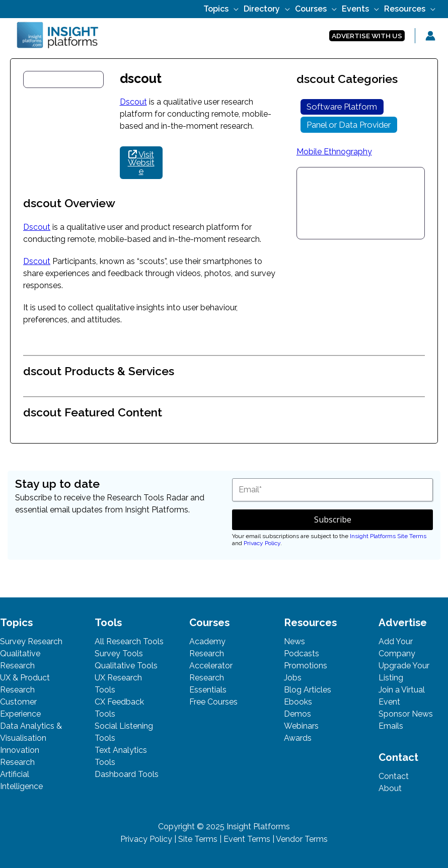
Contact (394, 776)
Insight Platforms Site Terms (388, 536)
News (294, 641)
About (390, 788)
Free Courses (213, 702)
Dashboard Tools (127, 774)
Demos (297, 714)
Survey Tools (119, 654)
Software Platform (342, 107)
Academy (207, 641)
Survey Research (31, 641)
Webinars (301, 726)
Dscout (133, 102)
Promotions (306, 666)
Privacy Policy (262, 543)
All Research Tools (129, 641)
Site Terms (198, 839)
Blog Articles (308, 690)
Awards (298, 738)
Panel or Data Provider (349, 125)
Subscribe (333, 519)
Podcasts (302, 654)
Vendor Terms (302, 839)
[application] (234, 9)
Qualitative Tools (126, 666)
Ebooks (298, 702)
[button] (367, 36)
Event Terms (247, 839)
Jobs (293, 678)
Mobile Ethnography (334, 152)
